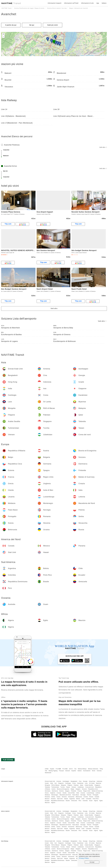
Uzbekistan (81, 787)
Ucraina (86, 797)
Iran (56, 783)
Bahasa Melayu (82, 769)
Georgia (85, 781)
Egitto (101, 801)
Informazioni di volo (87, 3)
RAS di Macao (55, 785)
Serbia (53, 797)
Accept (92, 862)
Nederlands (48, 773)
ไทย (75, 769)
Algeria (96, 801)
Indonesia (99, 781)
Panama (53, 799)
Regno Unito (87, 791)
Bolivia (78, 799)
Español (74, 771)
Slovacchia (71, 797)
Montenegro (55, 795)
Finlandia (74, 791)
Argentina (72, 799)
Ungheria (53, 793)
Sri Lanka (92, 783)
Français (61, 771)
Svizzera (84, 789)
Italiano (80, 771)
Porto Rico (96, 799)
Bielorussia (79, 797)
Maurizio (47, 803)
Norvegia (83, 795)
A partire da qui (11, 25)
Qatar (82, 785)
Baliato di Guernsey (97, 791)
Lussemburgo (90, 793)
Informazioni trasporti (54, 3)
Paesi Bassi (76, 795)
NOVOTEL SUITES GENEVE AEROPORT (18, 250)
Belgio (72, 789)
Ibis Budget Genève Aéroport (14, 289)
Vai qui (32, 25)
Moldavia (47, 795)
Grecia (47, 793)
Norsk (94, 771)
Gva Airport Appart (45, 212)
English (52, 769)
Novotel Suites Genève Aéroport (85, 212)
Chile (83, 799)
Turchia (63, 787)
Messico (47, 799)
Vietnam (74, 787)
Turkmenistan (55, 787)
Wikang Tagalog (53, 771)
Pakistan (76, 785)
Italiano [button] (104, 3)
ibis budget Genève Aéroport (84, 250)
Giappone (61, 783)
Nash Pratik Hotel (79, 289)
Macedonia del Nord (65, 795)
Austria (53, 789)
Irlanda (65, 793)
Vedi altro (103, 147)
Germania (48, 791)
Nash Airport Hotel (45, 289)
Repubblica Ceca (93, 789)
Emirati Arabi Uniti (50, 781)
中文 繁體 (58, 769)
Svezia (58, 797)
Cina (80, 781)
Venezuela (74, 801)
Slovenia (64, 797)
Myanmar (99, 783)
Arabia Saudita (89, 785)
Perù (80, 801)
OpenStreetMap (90, 55)
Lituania (83, 793)
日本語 (47, 769)
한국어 (71, 769)
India (52, 783)
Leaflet (82, 55)
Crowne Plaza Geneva (11, 212)
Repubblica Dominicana (58, 801)
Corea (74, 783)
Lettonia (98, 793)
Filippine (70, 785)
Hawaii (66, 799)
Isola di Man (71, 793)
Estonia (62, 791)
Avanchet (9, 14)
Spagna (67, 791)
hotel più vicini (53, 25)
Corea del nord (89, 787)
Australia (85, 801)
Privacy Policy (84, 858)
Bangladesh (74, 781)
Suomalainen (87, 771)
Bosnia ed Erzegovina (63, 789)
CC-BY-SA (104, 55)
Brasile (68, 801)
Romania (47, 797)
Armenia (59, 781)
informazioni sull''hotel (71, 3)
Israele (47, 783)
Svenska (99, 771)
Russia (91, 797)
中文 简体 (65, 769)
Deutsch (68, 771)
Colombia (89, 799)
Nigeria (53, 803)
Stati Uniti (60, 799)
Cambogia (68, 783)
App (98, 3)
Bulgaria (78, 789)
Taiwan (68, 787)
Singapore (97, 785)
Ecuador (47, 801)
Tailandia (47, 787)
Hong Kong (92, 781)
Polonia (89, 795)
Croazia (59, 793)
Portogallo (96, 795)
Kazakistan (80, 783)
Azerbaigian (66, 781)
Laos (86, 783)
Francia (80, 791)
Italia (78, 793)
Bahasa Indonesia (93, 769)
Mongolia (47, 785)
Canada (97, 797)
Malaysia (63, 785)
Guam (91, 801)
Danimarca (55, 791)
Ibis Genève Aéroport (46, 250)
